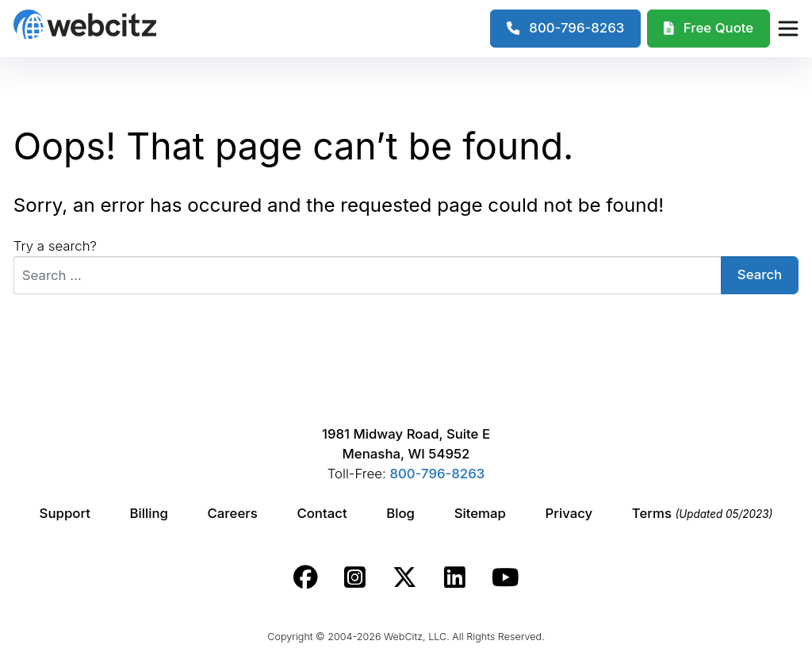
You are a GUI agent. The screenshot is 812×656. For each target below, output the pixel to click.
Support (65, 513)
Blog (400, 513)
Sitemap (480, 513)
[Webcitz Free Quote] (709, 29)
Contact (322, 513)
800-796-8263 (437, 474)
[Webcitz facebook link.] (306, 577)
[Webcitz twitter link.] (405, 577)
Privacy (569, 513)
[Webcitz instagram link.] (355, 577)
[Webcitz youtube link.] (505, 577)
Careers (233, 513)
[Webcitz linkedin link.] (455, 577)
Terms (703, 513)
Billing (149, 513)
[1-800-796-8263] (566, 29)
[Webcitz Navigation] (787, 29)
